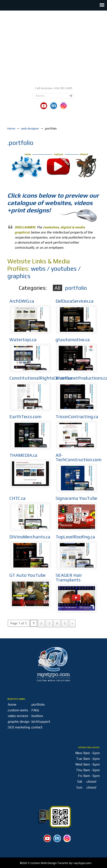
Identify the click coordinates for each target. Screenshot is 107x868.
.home (12, 704)
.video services (18, 716)
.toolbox (37, 716)
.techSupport (46, 722)
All (57, 288)
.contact (37, 727)
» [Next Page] (72, 623)
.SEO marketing (19, 727)
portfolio (76, 288)
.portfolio (38, 704)
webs (38, 269)
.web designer (30, 128)
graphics (19, 276)
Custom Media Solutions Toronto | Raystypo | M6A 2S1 (53, 48)
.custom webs (18, 710)
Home (11, 128)
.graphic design (18, 722)
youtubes (64, 269)
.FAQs (35, 710)
